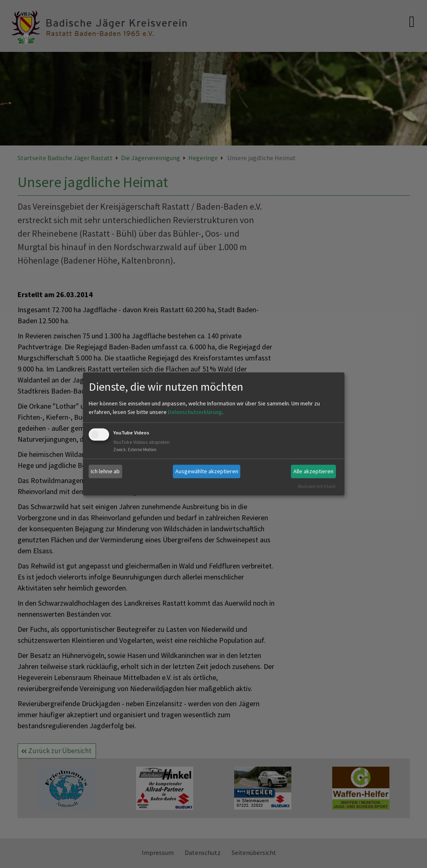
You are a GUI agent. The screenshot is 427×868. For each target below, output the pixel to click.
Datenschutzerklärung (195, 412)
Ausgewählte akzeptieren (207, 471)
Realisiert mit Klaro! (317, 486)
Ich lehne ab (105, 471)
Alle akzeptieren (313, 471)
